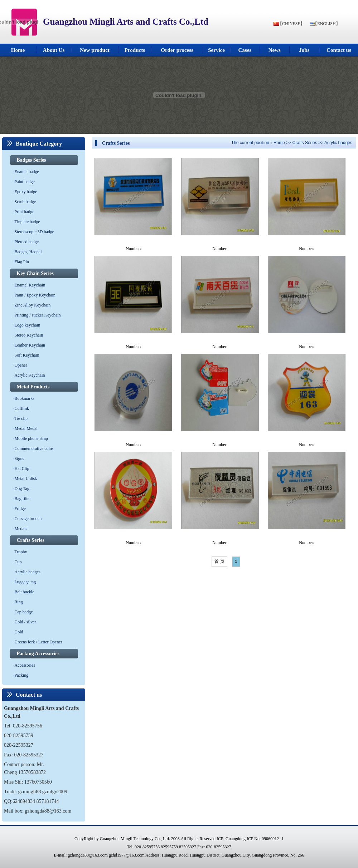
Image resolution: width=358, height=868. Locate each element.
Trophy (21, 552)
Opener (21, 365)
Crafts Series (31, 540)
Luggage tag (25, 582)
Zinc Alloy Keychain (33, 305)
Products (135, 50)
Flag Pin (22, 262)
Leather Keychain (30, 345)
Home (18, 50)
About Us (54, 50)
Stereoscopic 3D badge (35, 232)
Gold (19, 632)
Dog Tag (22, 489)
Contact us (339, 50)
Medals (21, 529)
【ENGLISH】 (326, 24)
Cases (245, 50)
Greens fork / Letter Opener (38, 642)
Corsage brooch (28, 519)
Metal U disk (26, 479)
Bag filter (23, 499)
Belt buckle (25, 592)
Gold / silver (25, 622)
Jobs (304, 50)
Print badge (25, 212)
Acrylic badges (28, 572)
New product (95, 50)
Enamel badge (27, 172)
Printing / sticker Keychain (38, 315)
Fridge (20, 509)
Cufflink (22, 408)
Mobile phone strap (31, 438)
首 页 (219, 561)
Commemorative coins (34, 448)
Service (216, 50)
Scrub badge (25, 202)
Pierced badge (27, 242)
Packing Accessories (38, 654)
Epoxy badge (26, 192)
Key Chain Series (35, 273)
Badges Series (32, 160)
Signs (20, 458)
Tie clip (21, 418)
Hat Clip (22, 469)
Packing (22, 675)
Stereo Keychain (29, 335)
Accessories (25, 665)
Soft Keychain (27, 355)
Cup (18, 562)
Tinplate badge (27, 222)
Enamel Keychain (30, 285)
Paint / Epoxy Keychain (35, 295)
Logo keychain (28, 325)
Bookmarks (25, 398)
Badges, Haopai (28, 252)
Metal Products (33, 387)
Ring (19, 602)
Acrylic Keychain (30, 375)
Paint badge (25, 182)
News (275, 50)
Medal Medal (26, 428)
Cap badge (24, 612)
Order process (177, 50)
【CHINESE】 (291, 24)
